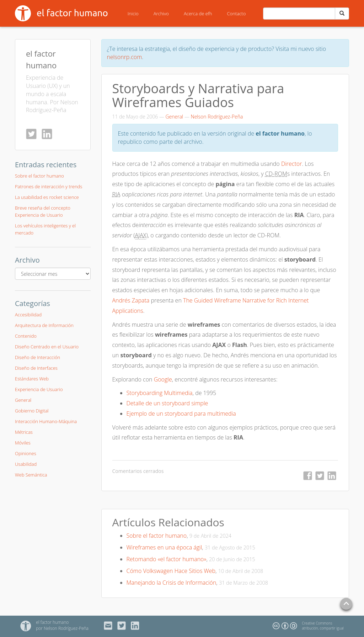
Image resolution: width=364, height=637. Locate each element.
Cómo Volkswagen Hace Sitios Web (171, 571)
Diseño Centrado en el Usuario (47, 347)
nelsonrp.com (125, 57)
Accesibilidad (28, 315)
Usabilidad (26, 464)
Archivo (161, 14)
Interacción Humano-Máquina (46, 421)
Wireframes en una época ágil (164, 547)
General (174, 117)
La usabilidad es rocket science (47, 197)
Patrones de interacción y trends (49, 186)
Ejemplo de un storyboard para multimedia (181, 414)
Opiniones (26, 453)
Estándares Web (32, 379)
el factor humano (52, 622)
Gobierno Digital (32, 411)
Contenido (26, 336)
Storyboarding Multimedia (160, 393)
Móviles (23, 443)
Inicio (133, 14)
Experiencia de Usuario (39, 389)
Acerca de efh (198, 14)
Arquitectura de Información (44, 325)
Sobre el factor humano (157, 536)
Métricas (24, 432)
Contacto (237, 14)
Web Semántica (31, 475)
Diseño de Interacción (38, 357)
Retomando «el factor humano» (167, 559)
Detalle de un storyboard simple (167, 403)
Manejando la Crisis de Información (172, 583)
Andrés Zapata (131, 300)
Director (292, 164)
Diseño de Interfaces (36, 368)
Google (163, 379)
